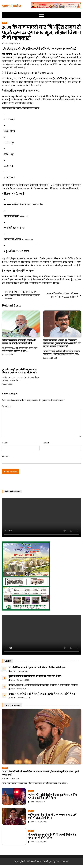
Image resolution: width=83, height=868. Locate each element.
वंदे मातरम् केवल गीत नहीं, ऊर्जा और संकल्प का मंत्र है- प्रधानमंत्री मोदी (19, 342)
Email (46, 443)
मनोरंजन (5, 768)
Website (5, 456)
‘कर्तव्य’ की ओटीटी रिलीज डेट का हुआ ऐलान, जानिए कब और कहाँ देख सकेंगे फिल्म (52, 796)
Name (5, 443)
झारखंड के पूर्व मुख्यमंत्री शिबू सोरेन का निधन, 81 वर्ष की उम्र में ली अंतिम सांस (20, 371)
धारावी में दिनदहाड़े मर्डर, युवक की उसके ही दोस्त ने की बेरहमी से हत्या (37, 667)
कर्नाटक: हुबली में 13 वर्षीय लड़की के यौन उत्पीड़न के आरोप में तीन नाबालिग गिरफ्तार (43, 685)
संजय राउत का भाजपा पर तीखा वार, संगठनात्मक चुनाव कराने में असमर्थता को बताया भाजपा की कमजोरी (62, 343)
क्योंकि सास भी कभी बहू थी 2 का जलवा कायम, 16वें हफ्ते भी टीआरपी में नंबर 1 (52, 816)
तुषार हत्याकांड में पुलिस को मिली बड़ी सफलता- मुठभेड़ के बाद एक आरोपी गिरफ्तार (42, 694)
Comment (7, 406)
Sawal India (12, 6)
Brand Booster (62, 861)
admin (5, 43)
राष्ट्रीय (5, 23)
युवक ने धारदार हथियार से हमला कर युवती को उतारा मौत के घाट (35, 676)
